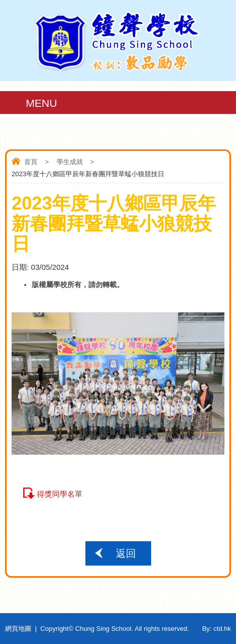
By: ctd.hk (217, 629)
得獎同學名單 (60, 494)
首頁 (31, 162)
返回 (126, 553)
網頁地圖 (18, 629)
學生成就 (70, 162)
